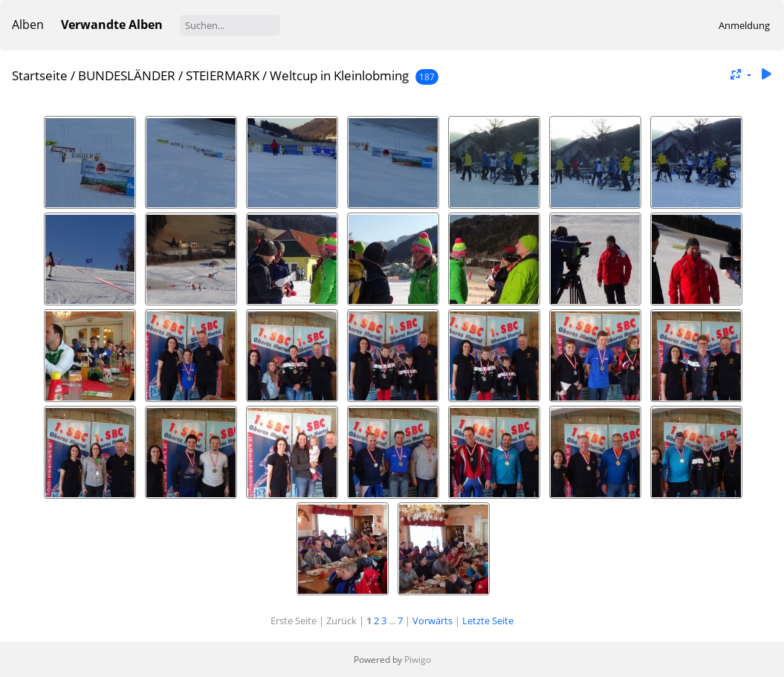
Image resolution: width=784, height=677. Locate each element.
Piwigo (418, 660)
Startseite (40, 75)
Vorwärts (433, 621)
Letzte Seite (488, 621)
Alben (28, 25)
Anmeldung (744, 25)
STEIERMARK (223, 75)
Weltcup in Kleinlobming (339, 75)
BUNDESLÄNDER (127, 75)
